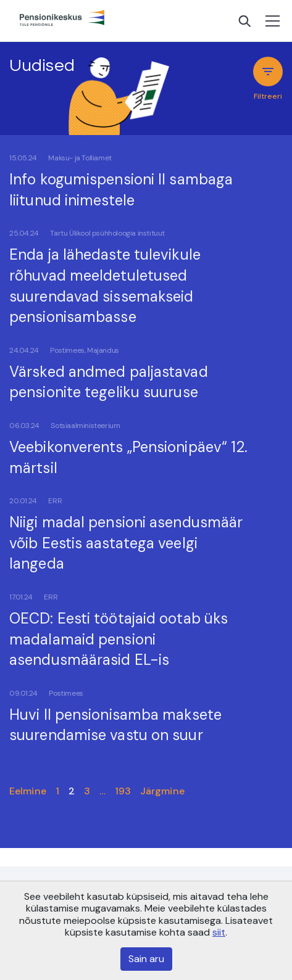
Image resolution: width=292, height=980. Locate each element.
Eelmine (28, 791)
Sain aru (146, 959)
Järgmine (162, 791)
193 (123, 791)
